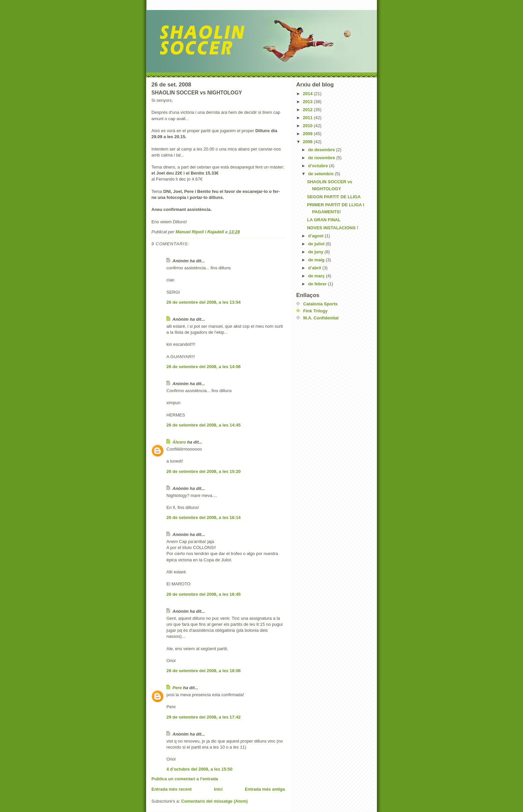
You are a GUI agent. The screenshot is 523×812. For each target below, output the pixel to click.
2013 (308, 102)
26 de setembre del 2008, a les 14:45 (204, 425)
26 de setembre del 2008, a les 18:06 (204, 671)
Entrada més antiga (265, 789)
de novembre (322, 158)
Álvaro (179, 442)
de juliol (317, 244)
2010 (308, 126)
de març (317, 276)
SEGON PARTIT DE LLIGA (334, 197)
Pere (177, 688)
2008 (308, 142)
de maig (317, 260)
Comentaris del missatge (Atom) (214, 801)
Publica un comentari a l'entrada (185, 779)
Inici (218, 789)
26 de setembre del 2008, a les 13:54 (204, 302)
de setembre (322, 174)
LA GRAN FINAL (324, 220)
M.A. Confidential (321, 318)
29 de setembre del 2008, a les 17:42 (204, 717)
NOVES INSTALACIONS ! (333, 228)
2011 (308, 118)
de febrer (318, 284)
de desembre (322, 150)
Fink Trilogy (315, 311)
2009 (308, 134)
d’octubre (319, 166)
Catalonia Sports (320, 304)
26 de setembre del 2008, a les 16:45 (204, 594)
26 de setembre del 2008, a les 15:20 (204, 471)
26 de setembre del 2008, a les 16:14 (204, 517)
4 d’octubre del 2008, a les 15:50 (199, 769)
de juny (316, 252)
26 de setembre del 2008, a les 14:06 (204, 367)
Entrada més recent (172, 789)
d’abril (315, 268)
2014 (308, 94)
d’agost (317, 236)
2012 (308, 110)
